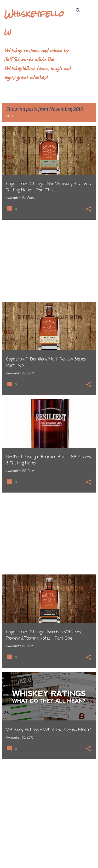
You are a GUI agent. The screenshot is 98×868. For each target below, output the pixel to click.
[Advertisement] (49, 261)
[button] (89, 210)
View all (14, 117)
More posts (49, 853)
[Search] (78, 11)
